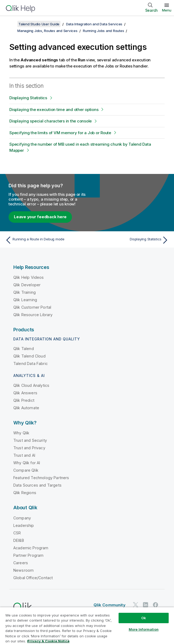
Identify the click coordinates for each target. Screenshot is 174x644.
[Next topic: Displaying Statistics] (129, 240)
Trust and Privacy (29, 448)
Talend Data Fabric (31, 363)
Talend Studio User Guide (39, 24)
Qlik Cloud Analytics (31, 385)
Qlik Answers (25, 393)
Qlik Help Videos (29, 277)
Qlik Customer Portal (32, 307)
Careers (21, 563)
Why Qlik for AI (27, 463)
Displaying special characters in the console (50, 121)
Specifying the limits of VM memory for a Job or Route (60, 133)
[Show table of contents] (11, 24)
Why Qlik (21, 433)
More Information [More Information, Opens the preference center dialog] (144, 629)
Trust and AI (24, 455)
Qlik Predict (24, 400)
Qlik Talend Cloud (29, 356)
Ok (144, 618)
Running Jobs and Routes (103, 31)
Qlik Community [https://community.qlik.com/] (110, 605)
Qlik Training (25, 292)
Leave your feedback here (40, 217)
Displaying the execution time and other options (54, 110)
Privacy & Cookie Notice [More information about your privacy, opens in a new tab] (48, 641)
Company (22, 518)
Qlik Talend (24, 349)
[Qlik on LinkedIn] (145, 605)
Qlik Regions (25, 493)
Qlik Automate (26, 408)
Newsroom (23, 570)
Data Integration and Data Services (94, 24)
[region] (87, 625)
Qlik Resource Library (33, 315)
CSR (17, 533)
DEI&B (19, 540)
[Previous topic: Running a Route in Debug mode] (45, 240)
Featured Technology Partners (41, 478)
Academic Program (31, 548)
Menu (167, 10)
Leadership (24, 525)
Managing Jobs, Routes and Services (47, 31)
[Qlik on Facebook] (156, 605)
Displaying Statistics (28, 98)
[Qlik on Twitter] (136, 605)
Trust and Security (30, 440)
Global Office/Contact (33, 578)
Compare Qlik (26, 470)
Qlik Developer (27, 285)
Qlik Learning (25, 300)
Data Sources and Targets (37, 485)
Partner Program (28, 555)
